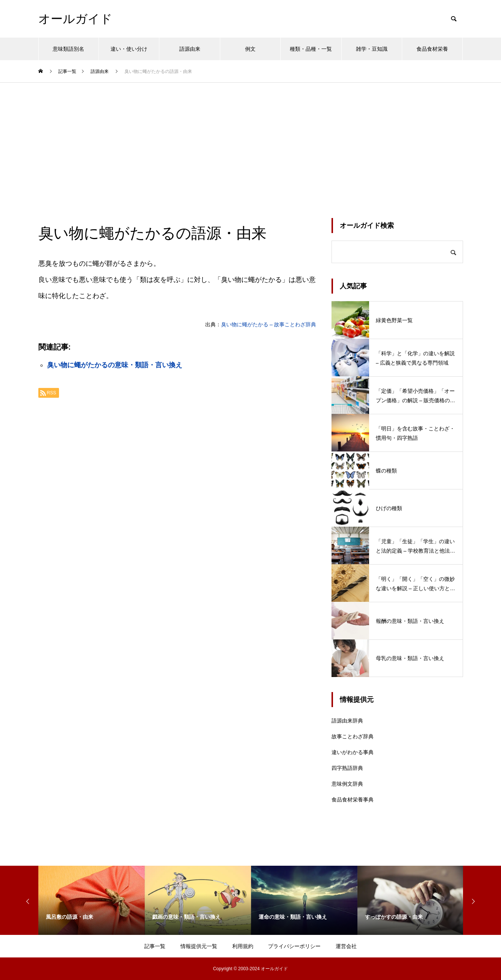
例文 (250, 49)
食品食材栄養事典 (353, 800)
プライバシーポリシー (294, 946)
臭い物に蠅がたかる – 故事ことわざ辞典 (269, 324)
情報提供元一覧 (199, 946)
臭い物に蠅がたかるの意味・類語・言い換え (115, 365)
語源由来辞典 (347, 721)
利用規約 (243, 946)
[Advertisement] (251, 139)
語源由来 (190, 49)
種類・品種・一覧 (311, 49)
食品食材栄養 (432, 49)
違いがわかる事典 (353, 752)
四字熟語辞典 (347, 768)
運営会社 (346, 946)
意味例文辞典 (347, 784)
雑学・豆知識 (372, 49)
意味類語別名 (68, 49)
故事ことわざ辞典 (353, 736)
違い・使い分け (129, 49)
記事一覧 (155, 946)
